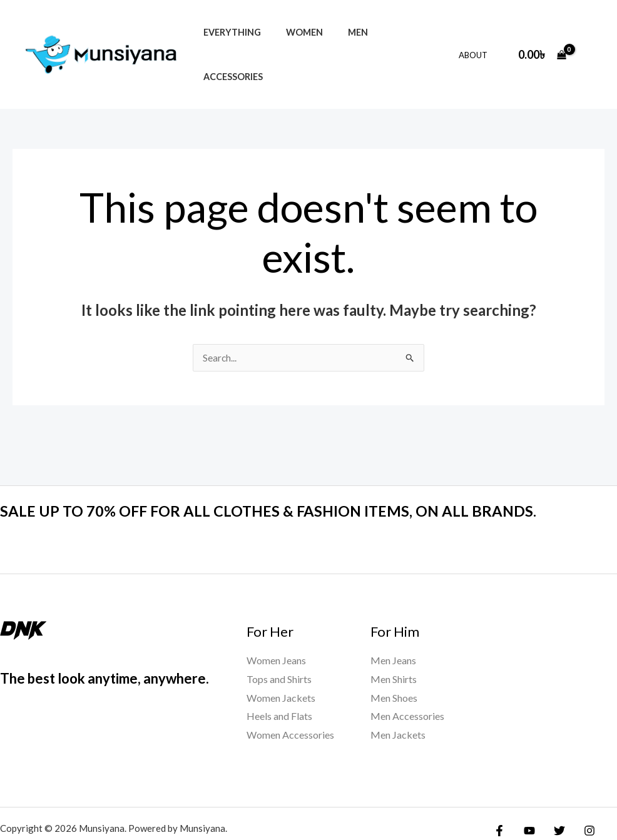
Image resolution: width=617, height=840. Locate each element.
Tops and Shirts (279, 636)
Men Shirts (394, 636)
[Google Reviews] (507, 806)
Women (294, 33)
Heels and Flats (279, 673)
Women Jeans (276, 618)
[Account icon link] (589, 33)
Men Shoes (394, 655)
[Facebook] (499, 788)
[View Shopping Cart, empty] (542, 33)
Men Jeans (393, 618)
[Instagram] (580, 788)
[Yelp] (534, 806)
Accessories (398, 33)
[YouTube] (526, 788)
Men (340, 33)
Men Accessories (407, 673)
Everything (228, 33)
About (477, 33)
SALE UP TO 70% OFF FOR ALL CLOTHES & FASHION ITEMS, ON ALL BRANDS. (291, 468)
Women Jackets (281, 655)
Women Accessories (290, 692)
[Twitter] (553, 788)
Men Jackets (398, 692)
